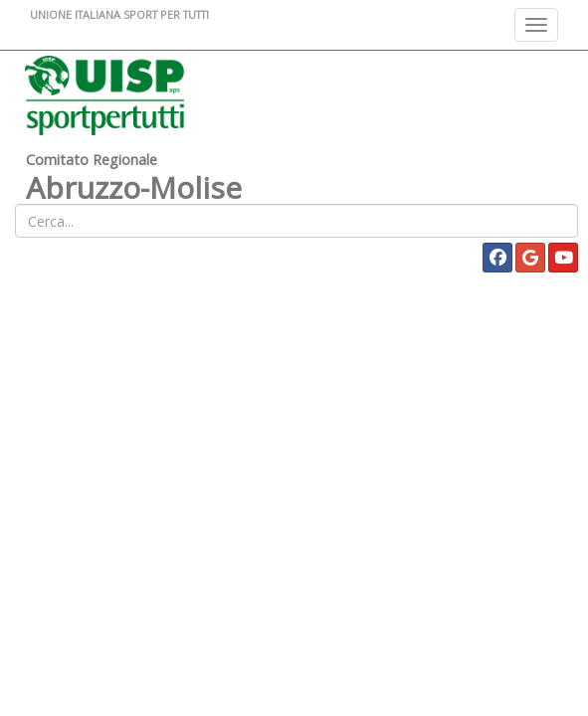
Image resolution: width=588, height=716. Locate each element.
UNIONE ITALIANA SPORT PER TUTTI (119, 14)
